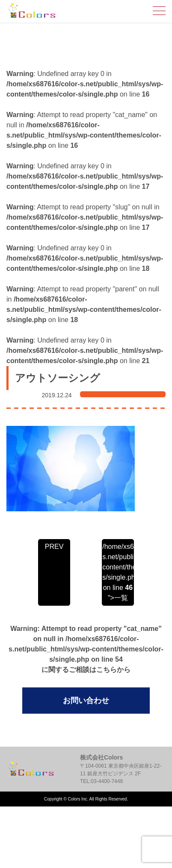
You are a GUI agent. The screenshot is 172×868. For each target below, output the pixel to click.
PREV (54, 547)
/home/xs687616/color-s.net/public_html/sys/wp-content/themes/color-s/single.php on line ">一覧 (118, 572)
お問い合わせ (86, 701)
